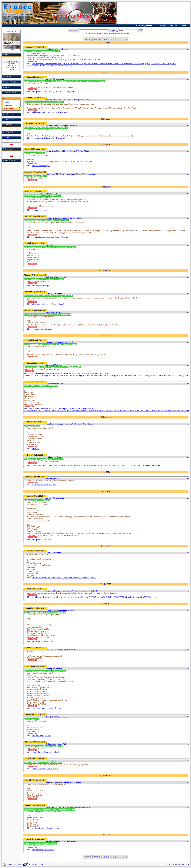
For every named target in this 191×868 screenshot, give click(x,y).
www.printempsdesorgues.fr (42, 539)
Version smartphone (33, 864)
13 (123, 39)
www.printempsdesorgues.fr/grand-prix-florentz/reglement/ (54, 91)
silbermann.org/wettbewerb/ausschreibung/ (48, 304)
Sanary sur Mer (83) (11, 68)
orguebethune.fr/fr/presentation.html (45, 752)
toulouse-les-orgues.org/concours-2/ (45, 769)
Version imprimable (12, 864)
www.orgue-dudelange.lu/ (41, 285)
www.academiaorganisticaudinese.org (46, 828)
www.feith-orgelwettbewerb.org (44, 850)
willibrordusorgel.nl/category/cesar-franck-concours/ (51, 112)
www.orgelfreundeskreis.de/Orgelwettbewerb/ (49, 138)
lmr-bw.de (36, 449)
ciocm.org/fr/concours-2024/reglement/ (46, 708)
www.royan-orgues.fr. (40, 210)
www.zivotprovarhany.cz (41, 166)
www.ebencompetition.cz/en (42, 641)
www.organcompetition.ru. (42, 329)
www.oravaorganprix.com (42, 736)
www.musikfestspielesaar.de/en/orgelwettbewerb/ (50, 237)
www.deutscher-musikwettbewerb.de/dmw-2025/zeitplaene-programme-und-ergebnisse (64, 578)
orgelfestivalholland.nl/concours (44, 485)
